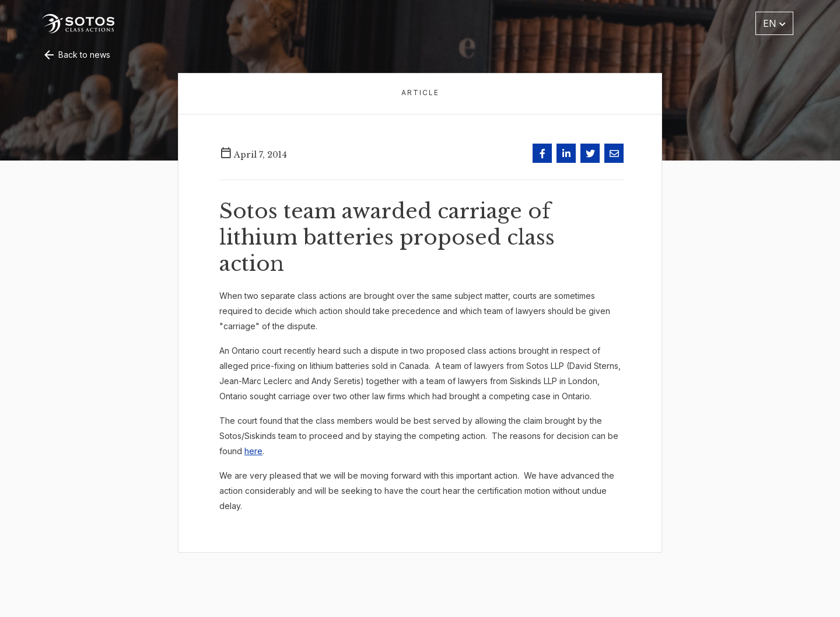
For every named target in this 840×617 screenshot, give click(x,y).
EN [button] (774, 23)
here (253, 451)
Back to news (76, 55)
